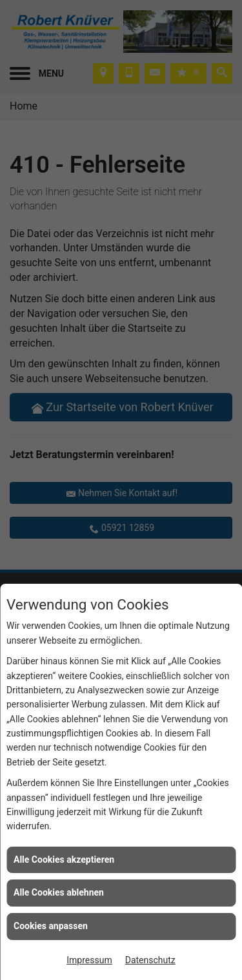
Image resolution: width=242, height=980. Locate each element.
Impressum (89, 960)
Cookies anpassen (51, 926)
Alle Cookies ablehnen (59, 892)
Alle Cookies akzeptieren (64, 860)
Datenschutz (150, 960)
